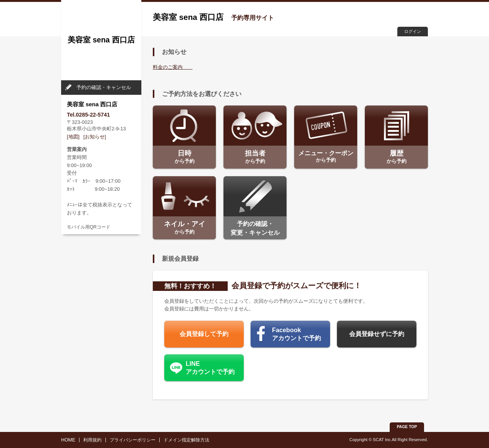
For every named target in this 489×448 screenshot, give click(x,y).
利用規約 (92, 440)
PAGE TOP (407, 427)
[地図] (73, 137)
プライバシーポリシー (133, 440)
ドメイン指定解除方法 (186, 440)
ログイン (413, 31)
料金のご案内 (173, 67)
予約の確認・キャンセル (104, 87)
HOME (68, 440)
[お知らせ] (95, 137)
